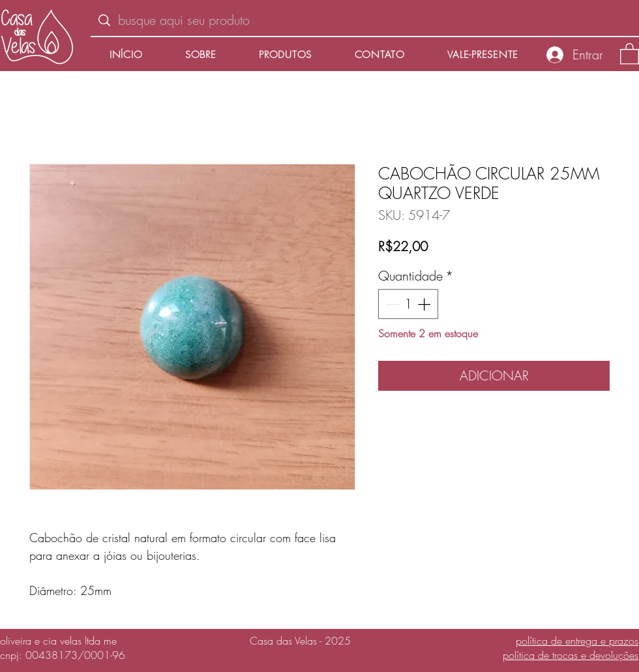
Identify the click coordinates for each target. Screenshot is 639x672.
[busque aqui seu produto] (365, 20)
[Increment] (425, 304)
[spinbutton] (408, 304)
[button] (630, 53)
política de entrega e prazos (577, 641)
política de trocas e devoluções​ (571, 655)
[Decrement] (391, 304)
